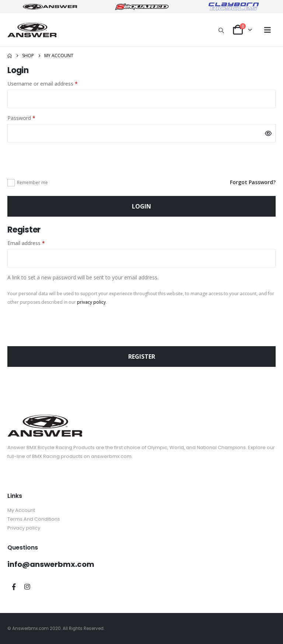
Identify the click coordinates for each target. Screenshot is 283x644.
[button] (221, 30)
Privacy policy (24, 528)
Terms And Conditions (34, 519)
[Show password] (268, 133)
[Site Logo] (32, 30)
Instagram (27, 587)
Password (32, 118)
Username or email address (53, 83)
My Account (21, 510)
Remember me (32, 182)
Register (142, 357)
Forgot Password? (253, 182)
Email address (36, 243)
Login (141, 206)
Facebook (14, 587)
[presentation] (63, 160)
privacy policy (91, 302)
